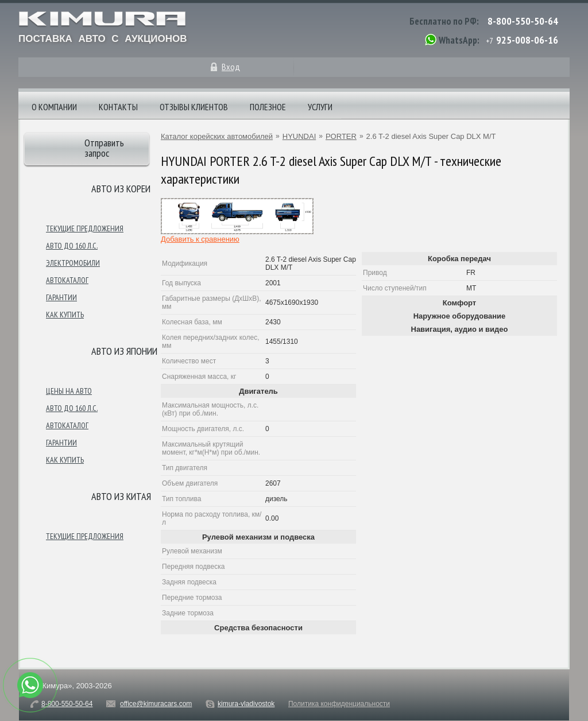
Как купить (65, 315)
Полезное (268, 107)
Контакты (118, 107)
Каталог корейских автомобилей (217, 136)
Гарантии (61, 297)
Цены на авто (69, 391)
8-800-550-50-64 (523, 21)
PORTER (341, 136)
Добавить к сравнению (200, 239)
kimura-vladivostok (246, 704)
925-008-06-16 (527, 40)
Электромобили (73, 263)
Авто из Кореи (121, 189)
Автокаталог (67, 280)
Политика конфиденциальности (339, 704)
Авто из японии (124, 351)
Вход (231, 67)
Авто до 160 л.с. (72, 246)
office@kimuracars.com (156, 704)
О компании (54, 107)
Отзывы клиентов (194, 107)
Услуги (320, 107)
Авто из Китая (121, 496)
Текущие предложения (85, 228)
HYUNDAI (299, 136)
